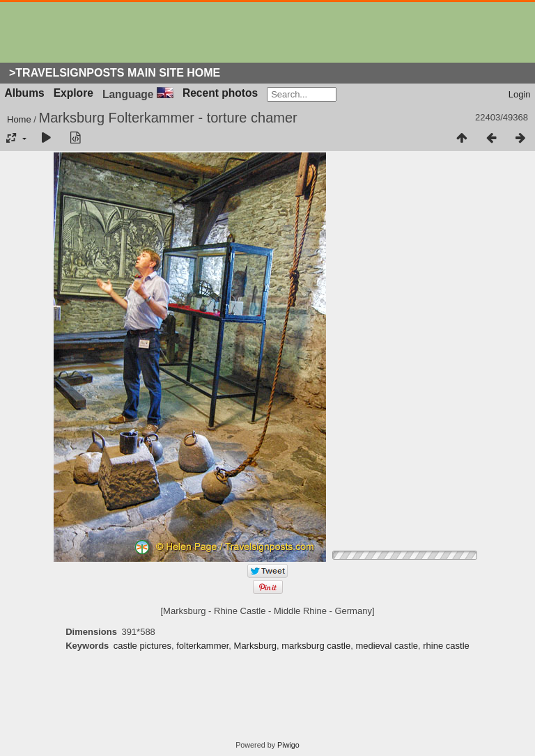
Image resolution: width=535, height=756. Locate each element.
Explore (73, 93)
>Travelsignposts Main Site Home (115, 73)
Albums (25, 93)
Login (520, 94)
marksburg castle (316, 646)
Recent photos (220, 93)
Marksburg (255, 646)
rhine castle (446, 646)
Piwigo (288, 745)
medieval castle (387, 646)
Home (19, 119)
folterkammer (202, 646)
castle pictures (142, 646)
